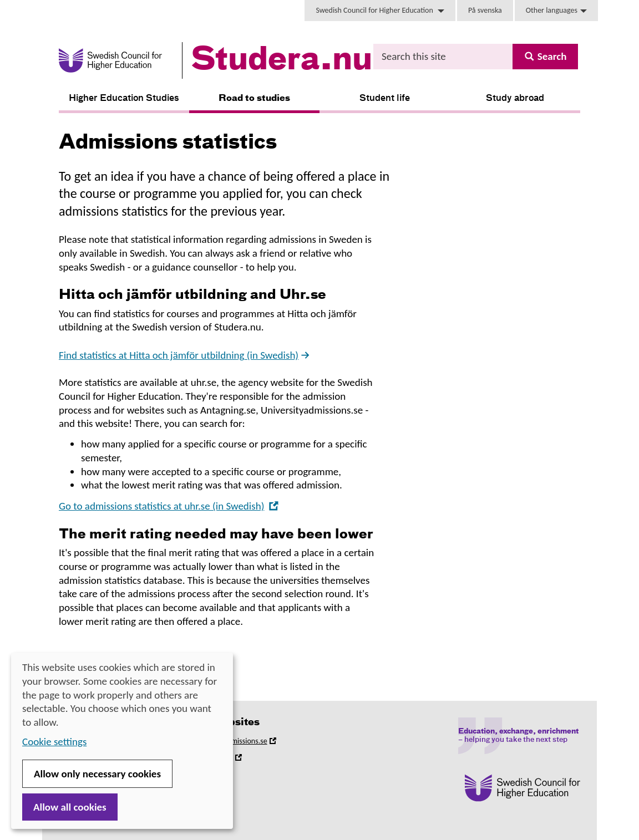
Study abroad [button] (515, 99)
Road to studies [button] (254, 99)
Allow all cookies (70, 807)
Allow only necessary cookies (97, 774)
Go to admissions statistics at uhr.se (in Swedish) (169, 506)
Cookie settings (54, 742)
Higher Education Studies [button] (124, 99)
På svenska (485, 10)
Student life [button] (385, 99)
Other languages (556, 10)
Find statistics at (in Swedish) (185, 355)
